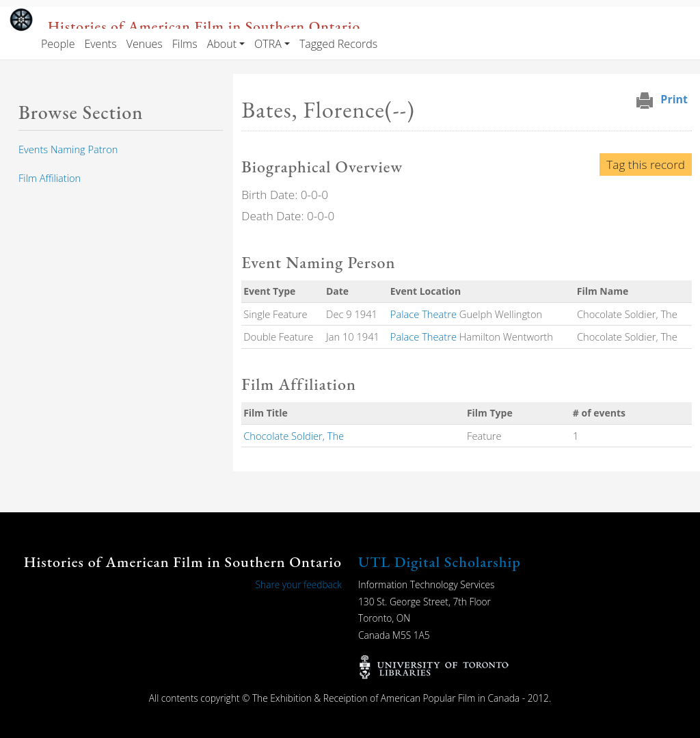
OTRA (268, 44)
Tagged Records (338, 44)
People (58, 44)
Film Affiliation (50, 178)
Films (185, 44)
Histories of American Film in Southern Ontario (204, 26)
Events (100, 44)
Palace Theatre (423, 314)
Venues (145, 44)
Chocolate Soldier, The (294, 436)
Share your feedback (299, 584)
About (222, 44)
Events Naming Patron (68, 149)
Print (674, 99)
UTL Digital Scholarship (440, 562)
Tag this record (646, 164)
